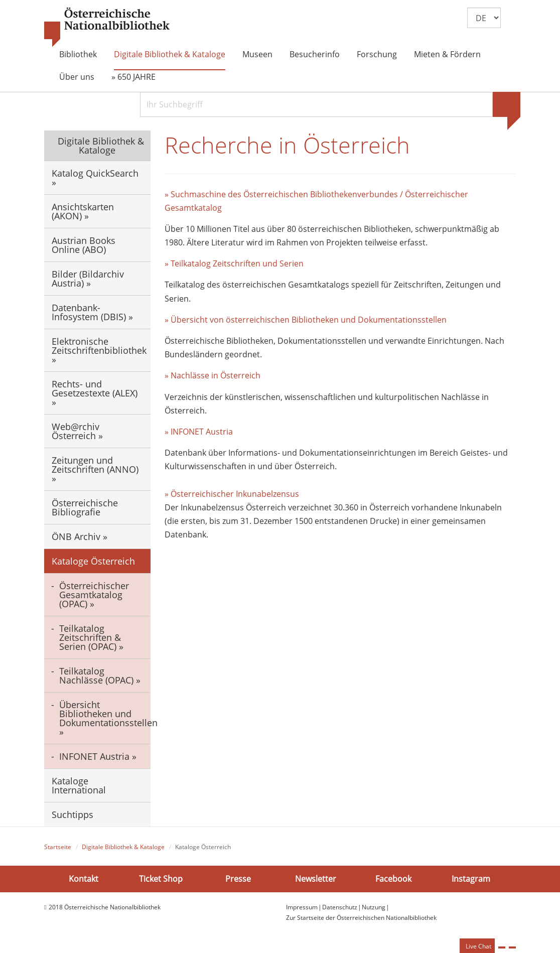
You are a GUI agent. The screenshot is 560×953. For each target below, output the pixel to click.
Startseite (58, 847)
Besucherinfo (315, 54)
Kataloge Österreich (93, 561)
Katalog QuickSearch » (95, 178)
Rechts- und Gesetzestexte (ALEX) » (95, 393)
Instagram (471, 879)
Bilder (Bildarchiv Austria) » (88, 279)
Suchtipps (73, 814)
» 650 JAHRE (133, 77)
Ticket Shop (161, 879)
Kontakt (84, 879)
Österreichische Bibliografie (85, 507)
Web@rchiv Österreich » (77, 431)
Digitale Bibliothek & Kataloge (170, 54)
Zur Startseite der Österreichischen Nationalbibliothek (361, 918)
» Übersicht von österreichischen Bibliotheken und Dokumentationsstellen (306, 320)
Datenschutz (340, 907)
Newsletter (316, 879)
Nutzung (374, 907)
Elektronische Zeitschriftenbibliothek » (99, 350)
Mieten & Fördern (447, 54)
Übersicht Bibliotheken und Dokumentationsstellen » (105, 718)
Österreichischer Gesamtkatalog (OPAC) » (94, 595)
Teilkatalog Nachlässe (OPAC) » (100, 675)
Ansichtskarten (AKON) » (83, 211)
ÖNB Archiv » (80, 536)
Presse (238, 879)
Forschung (377, 54)
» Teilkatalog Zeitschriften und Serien (234, 263)
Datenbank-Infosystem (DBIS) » (92, 312)
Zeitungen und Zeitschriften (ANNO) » (95, 469)
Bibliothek (78, 54)
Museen (257, 54)
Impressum (302, 907)
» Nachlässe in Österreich (213, 375)
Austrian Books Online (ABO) (84, 245)
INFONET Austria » (98, 756)
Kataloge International (79, 785)
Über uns (77, 77)
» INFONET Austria (199, 432)
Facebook (393, 879)
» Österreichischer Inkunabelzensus (232, 494)
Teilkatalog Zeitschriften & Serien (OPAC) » (91, 637)
